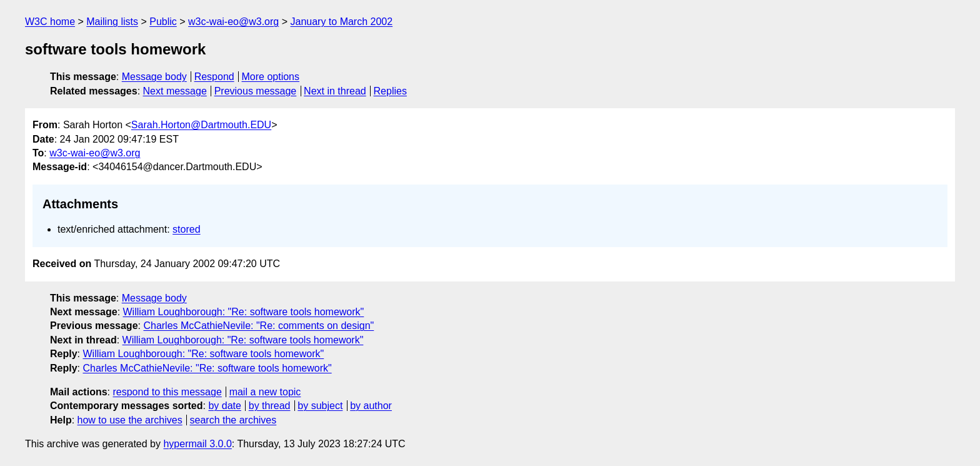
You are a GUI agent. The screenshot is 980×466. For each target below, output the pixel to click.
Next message (175, 91)
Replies (390, 91)
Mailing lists (112, 22)
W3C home (50, 22)
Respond (214, 77)
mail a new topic (265, 392)
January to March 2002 (341, 22)
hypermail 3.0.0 (197, 444)
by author (371, 406)
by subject (320, 406)
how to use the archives (130, 420)
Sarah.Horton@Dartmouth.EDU (201, 125)
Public (163, 22)
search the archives (233, 420)
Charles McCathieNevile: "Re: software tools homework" (207, 368)
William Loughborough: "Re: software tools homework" (244, 312)
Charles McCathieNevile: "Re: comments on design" (258, 326)
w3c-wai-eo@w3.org (233, 22)
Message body (154, 77)
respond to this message (167, 392)
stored (186, 229)
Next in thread (335, 91)
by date (224, 406)
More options (271, 77)
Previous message (256, 91)
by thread (270, 406)
